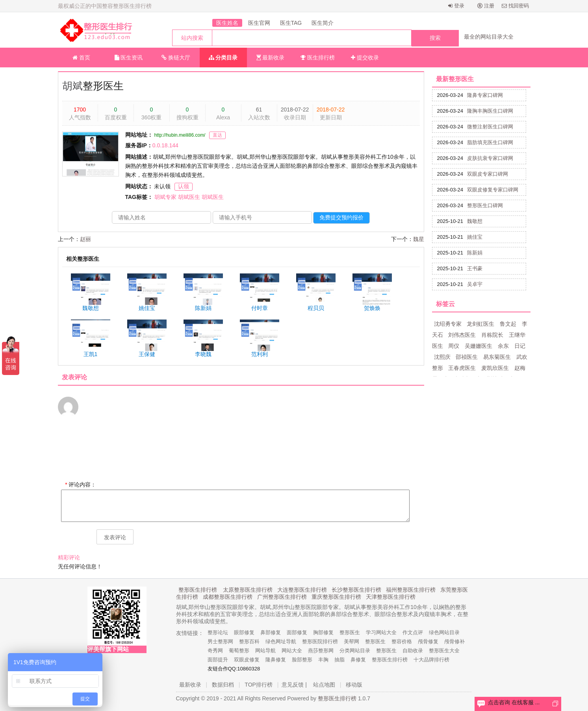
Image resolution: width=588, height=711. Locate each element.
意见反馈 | (294, 685)
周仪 (454, 346)
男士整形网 (220, 641)
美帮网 (352, 641)
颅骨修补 (454, 641)
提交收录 (365, 58)
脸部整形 (302, 660)
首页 (81, 58)
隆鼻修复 (276, 660)
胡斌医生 (189, 197)
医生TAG (291, 23)
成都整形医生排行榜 (228, 597)
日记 (520, 346)
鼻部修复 (271, 632)
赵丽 (85, 239)
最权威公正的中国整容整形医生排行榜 (105, 6)
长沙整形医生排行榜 (356, 590)
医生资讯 (129, 58)
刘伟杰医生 (462, 335)
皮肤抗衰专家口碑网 (490, 158)
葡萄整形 (239, 651)
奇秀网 (215, 651)
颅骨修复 (428, 641)
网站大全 (292, 651)
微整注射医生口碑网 (490, 127)
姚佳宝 (475, 237)
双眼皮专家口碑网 (488, 174)
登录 (456, 6)
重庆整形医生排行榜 (336, 597)
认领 (184, 186)
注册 (486, 6)
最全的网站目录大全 (489, 37)
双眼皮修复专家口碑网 (493, 190)
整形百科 (249, 641)
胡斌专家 (165, 197)
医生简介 (323, 23)
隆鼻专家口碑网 (485, 95)
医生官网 (259, 23)
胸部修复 (323, 632)
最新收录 (271, 58)
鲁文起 (508, 324)
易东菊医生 (497, 357)
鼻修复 (358, 660)
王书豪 (475, 268)
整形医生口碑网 (485, 205)
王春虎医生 (462, 368)
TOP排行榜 (259, 685)
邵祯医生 (467, 357)
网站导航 (265, 651)
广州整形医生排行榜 (282, 597)
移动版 (354, 685)
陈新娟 (475, 253)
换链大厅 (176, 58)
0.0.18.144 (165, 145)
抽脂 (339, 660)
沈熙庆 (442, 357)
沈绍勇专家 (448, 324)
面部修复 (297, 632)
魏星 (419, 239)
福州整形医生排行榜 (411, 590)
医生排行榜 (318, 58)
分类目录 (223, 58)
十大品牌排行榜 (431, 660)
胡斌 (72, 86)
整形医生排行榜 (198, 590)
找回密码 (515, 6)
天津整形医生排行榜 (391, 597)
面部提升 (218, 660)
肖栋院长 (492, 335)
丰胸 (323, 660)
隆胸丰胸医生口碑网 (490, 111)
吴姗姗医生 (479, 346)
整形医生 (350, 632)
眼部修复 (244, 632)
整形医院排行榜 (320, 641)
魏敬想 (475, 221)
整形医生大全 (444, 651)
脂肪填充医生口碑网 (490, 142)
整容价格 (402, 641)
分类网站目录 (355, 651)
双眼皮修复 (247, 660)
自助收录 (413, 651)
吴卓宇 (475, 284)
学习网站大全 (381, 632)
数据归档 (223, 685)
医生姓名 (227, 23)
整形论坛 (218, 632)
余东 (503, 346)
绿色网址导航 (281, 641)
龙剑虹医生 (480, 324)
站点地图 (324, 685)
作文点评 (413, 632)
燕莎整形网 (321, 651)
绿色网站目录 (444, 632)
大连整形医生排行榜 (302, 590)
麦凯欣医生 (495, 368)
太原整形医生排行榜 (248, 590)
